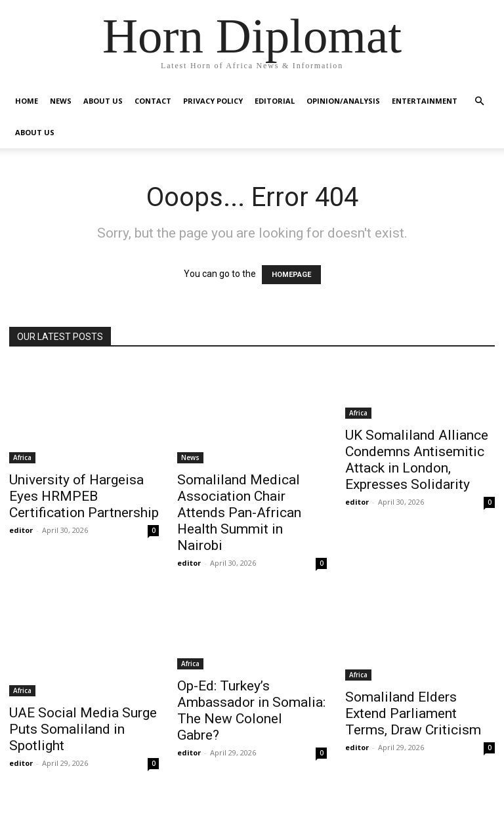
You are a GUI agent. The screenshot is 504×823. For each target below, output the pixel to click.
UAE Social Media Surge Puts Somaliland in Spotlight (83, 729)
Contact (153, 101)
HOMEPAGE (291, 275)
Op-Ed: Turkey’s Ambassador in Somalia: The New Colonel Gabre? (251, 710)
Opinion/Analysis (343, 101)
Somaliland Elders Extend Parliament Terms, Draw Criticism (413, 713)
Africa (22, 457)
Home (27, 101)
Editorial (275, 101)
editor (21, 530)
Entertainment (425, 101)
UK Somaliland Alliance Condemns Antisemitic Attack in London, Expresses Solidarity (417, 460)
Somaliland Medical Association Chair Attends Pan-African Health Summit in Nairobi (239, 513)
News (61, 101)
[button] (479, 101)
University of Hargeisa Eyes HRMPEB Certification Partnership (84, 496)
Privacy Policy (213, 101)
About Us (103, 101)
